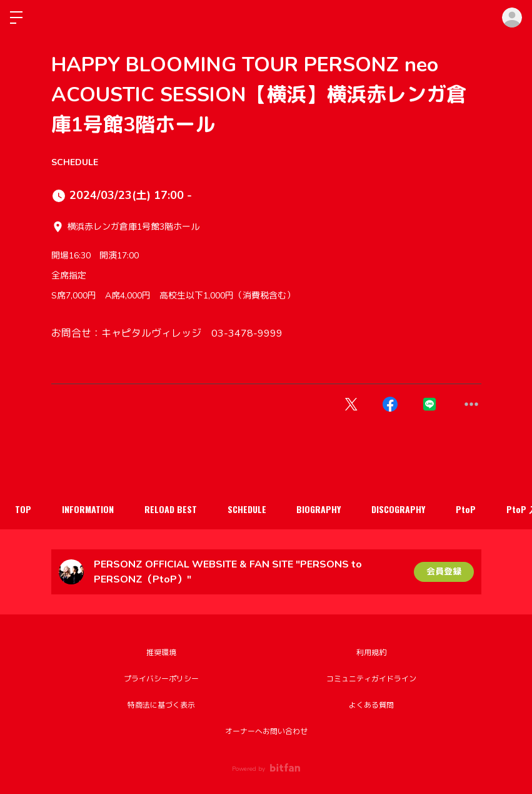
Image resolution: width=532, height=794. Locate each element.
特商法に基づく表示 (161, 705)
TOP (24, 509)
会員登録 (444, 572)
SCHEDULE (75, 162)
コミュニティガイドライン (371, 679)
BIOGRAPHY (322, 509)
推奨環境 (161, 653)
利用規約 (371, 653)
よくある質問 (371, 705)
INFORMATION (89, 509)
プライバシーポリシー (161, 679)
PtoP (471, 509)
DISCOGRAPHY (403, 509)
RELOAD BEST (173, 509)
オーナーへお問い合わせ (266, 731)
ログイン (512, 18)
